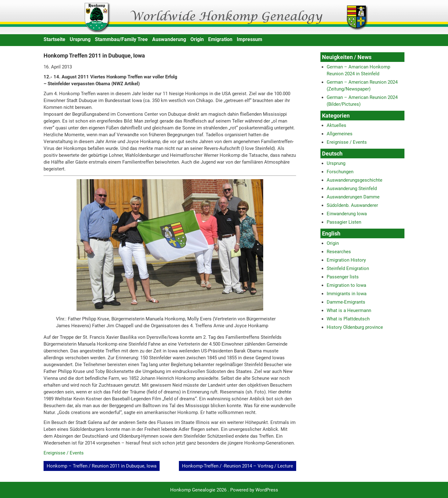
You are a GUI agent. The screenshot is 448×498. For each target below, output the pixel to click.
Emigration (220, 39)
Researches (339, 252)
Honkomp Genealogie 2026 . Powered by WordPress (224, 490)
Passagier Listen (344, 222)
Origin (197, 39)
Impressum (250, 39)
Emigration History (346, 260)
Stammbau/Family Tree (121, 39)
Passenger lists (343, 277)
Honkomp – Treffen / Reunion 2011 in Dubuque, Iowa (102, 466)
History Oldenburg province (355, 327)
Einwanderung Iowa (347, 214)
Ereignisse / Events (64, 453)
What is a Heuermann (349, 310)
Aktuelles (336, 125)
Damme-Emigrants (346, 302)
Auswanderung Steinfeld (352, 188)
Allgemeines (340, 134)
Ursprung (80, 39)
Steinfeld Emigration (348, 268)
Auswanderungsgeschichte (355, 180)
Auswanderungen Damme (353, 197)
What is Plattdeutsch (348, 319)
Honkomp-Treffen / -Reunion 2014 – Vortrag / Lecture (238, 466)
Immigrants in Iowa (347, 294)
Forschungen (340, 172)
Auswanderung (169, 39)
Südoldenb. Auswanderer (352, 205)
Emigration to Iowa (346, 285)
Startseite (54, 39)
